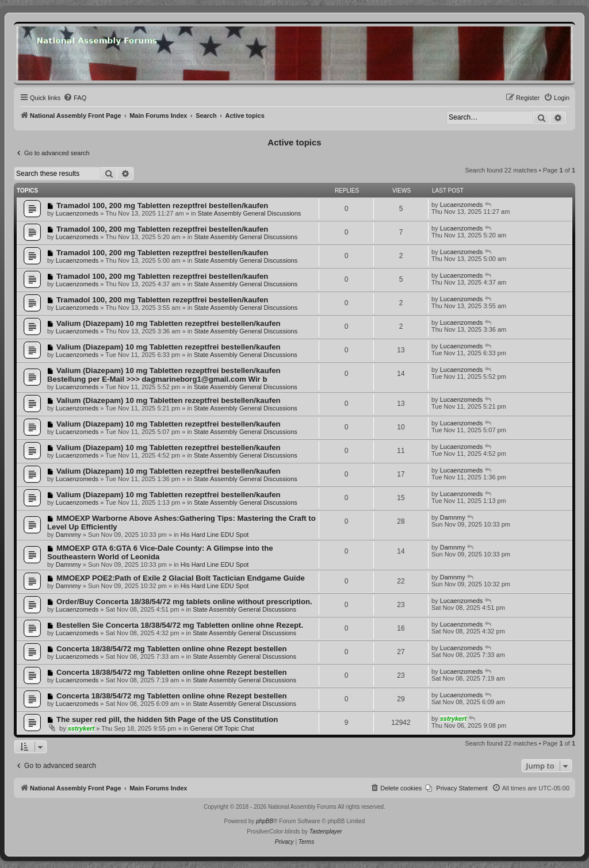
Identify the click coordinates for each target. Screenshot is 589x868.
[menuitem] (75, 98)
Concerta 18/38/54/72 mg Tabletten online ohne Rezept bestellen (172, 649)
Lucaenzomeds (77, 213)
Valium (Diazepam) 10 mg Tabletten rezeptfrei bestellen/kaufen (169, 323)
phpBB (265, 821)
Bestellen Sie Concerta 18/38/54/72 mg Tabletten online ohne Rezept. (180, 625)
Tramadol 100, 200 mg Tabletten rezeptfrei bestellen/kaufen (162, 206)
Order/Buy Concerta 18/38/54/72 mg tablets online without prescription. (184, 602)
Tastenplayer (326, 831)
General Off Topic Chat (222, 728)
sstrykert (81, 728)
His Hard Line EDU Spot (215, 535)
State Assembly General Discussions (250, 213)
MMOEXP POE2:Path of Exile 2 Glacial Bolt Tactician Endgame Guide (181, 578)
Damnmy (68, 535)
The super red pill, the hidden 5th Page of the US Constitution (167, 719)
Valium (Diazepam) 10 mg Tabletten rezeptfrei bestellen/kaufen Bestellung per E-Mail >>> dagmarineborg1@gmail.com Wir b (164, 375)
